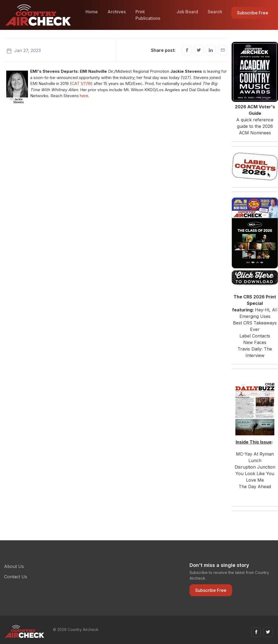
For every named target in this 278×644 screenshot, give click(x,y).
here (84, 96)
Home (92, 12)
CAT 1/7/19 (81, 83)
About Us (14, 566)
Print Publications (148, 15)
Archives (117, 12)
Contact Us (16, 577)
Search (215, 12)
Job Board (187, 12)
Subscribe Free (253, 13)
